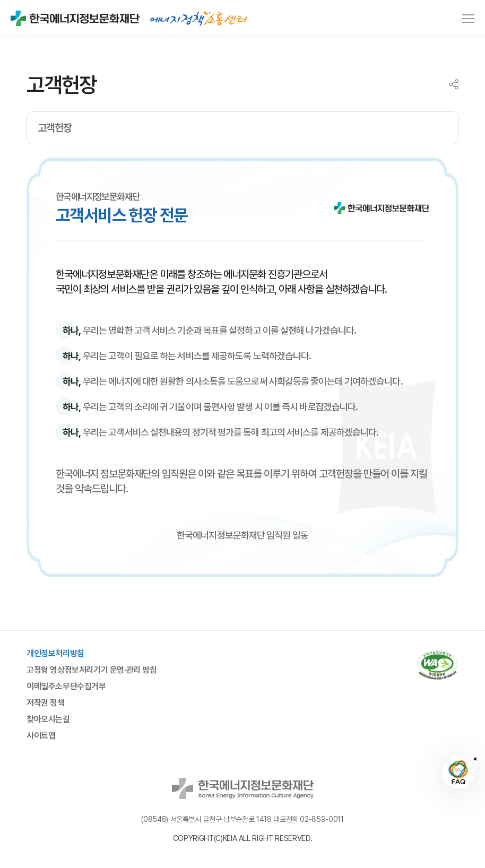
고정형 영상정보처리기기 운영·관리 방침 (92, 670)
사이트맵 (41, 736)
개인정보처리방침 (55, 654)
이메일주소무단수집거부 (66, 687)
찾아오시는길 (48, 719)
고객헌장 (55, 128)
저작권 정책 (46, 703)
